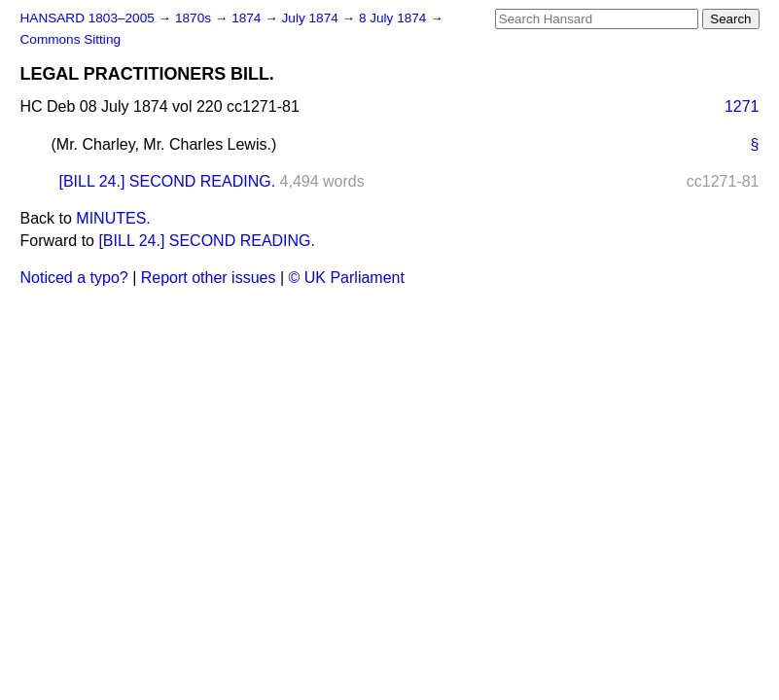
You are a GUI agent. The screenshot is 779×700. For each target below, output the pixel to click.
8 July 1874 (394, 18)
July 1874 (312, 18)
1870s (195, 18)
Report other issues (209, 278)
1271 (742, 106)
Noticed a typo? (74, 278)
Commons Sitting (71, 39)
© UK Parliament (347, 278)
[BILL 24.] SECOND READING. (168, 181)
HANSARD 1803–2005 (88, 18)
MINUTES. (113, 218)
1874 (248, 18)
